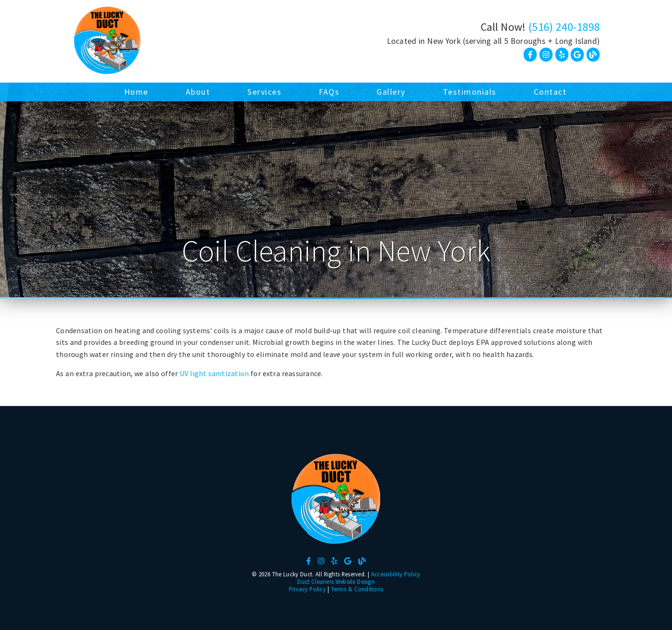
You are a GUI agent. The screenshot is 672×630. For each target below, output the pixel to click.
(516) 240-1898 (564, 27)
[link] (107, 41)
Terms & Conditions (357, 589)
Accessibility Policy (396, 574)
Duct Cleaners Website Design (336, 581)
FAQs (329, 92)
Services (264, 92)
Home (136, 92)
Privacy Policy (307, 589)
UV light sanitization (214, 373)
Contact (550, 92)
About (198, 92)
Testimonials (470, 92)
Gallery (391, 92)
